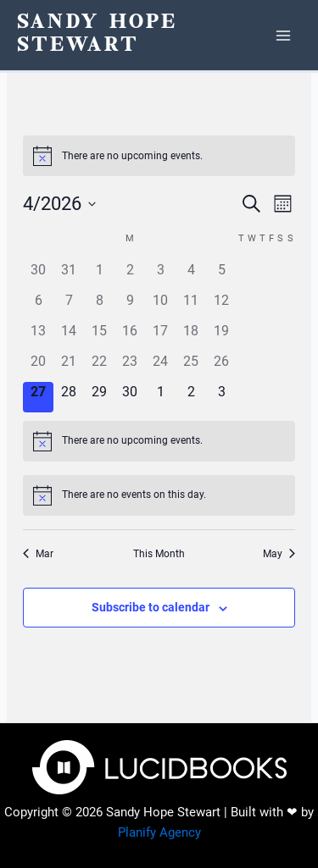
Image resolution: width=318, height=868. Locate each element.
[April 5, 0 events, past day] (221, 275)
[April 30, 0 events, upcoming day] (130, 397)
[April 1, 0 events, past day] (99, 275)
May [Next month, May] (279, 554)
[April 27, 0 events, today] (38, 397)
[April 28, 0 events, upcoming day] (69, 397)
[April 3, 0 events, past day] (160, 275)
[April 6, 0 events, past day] (38, 306)
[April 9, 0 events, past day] (130, 306)
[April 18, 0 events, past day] (191, 336)
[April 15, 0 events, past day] (99, 336)
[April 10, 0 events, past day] (160, 306)
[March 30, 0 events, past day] (38, 275)
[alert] (159, 156)
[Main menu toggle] (283, 36)
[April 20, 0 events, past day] (38, 367)
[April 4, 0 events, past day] (191, 275)
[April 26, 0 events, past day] (221, 367)
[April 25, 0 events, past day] (191, 367)
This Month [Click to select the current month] (159, 554)
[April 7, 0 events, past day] (69, 306)
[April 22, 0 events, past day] (99, 367)
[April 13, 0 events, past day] (38, 336)
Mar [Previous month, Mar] (38, 554)
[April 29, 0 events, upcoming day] (99, 397)
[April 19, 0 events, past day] (221, 336)
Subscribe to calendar (151, 607)
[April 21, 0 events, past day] (69, 367)
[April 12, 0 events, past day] (221, 306)
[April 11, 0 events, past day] (191, 306)
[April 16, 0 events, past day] (130, 336)
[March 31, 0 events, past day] (69, 275)
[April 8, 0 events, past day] (99, 306)
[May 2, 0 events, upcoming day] (191, 397)
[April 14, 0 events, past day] (69, 336)
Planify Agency (159, 832)
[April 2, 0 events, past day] (130, 275)
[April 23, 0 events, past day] (130, 367)
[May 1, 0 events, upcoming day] (160, 397)
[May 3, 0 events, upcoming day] (221, 397)
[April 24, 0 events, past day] (160, 367)
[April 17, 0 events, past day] (160, 336)
